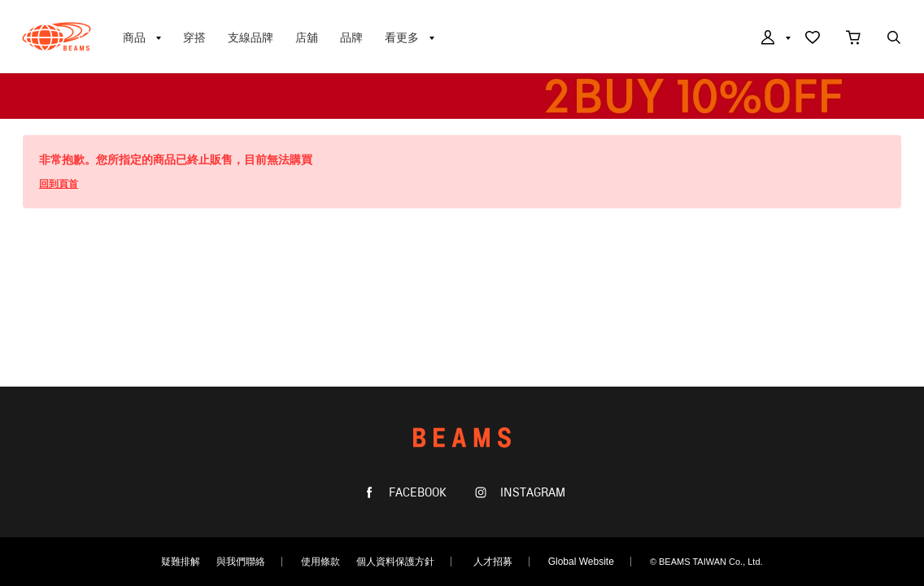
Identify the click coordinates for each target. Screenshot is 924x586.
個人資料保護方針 (395, 562)
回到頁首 (59, 184)
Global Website (581, 562)
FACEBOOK (416, 493)
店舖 (307, 37)
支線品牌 (251, 37)
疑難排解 (181, 562)
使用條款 (320, 562)
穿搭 (194, 37)
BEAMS (57, 37)
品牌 (351, 37)
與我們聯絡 (241, 562)
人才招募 (493, 562)
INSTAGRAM (531, 493)
